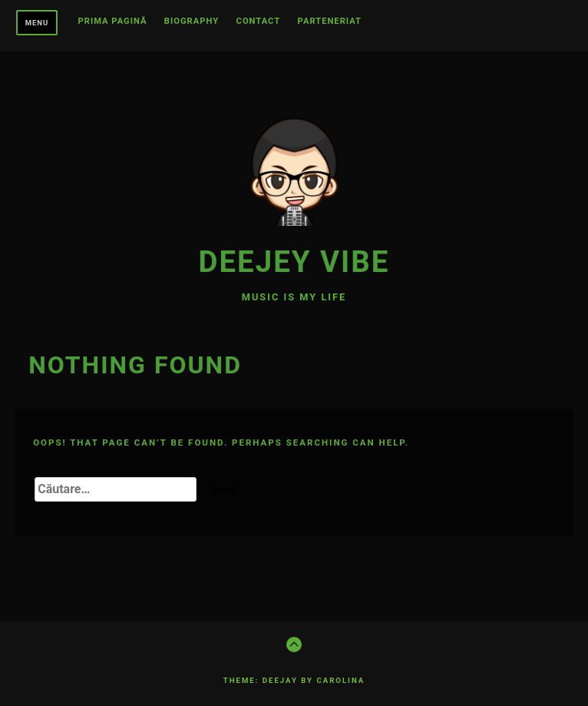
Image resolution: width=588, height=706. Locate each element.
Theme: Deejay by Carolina (294, 680)
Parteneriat (330, 22)
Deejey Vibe (294, 262)
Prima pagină (113, 22)
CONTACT (259, 22)
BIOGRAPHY (192, 22)
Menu (37, 23)
